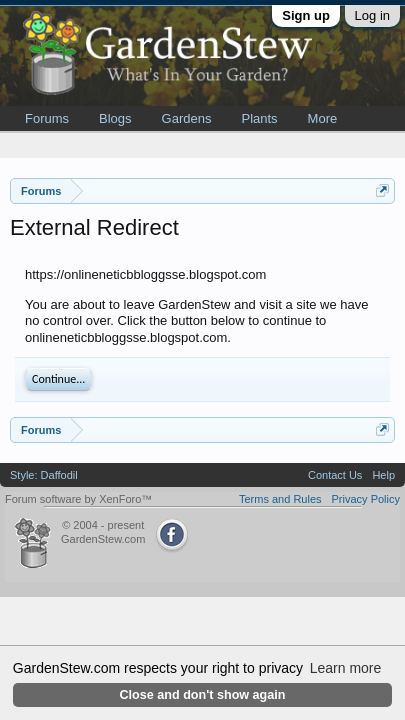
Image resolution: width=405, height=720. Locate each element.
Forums (47, 118)
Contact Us (335, 475)
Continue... (58, 379)
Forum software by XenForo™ (78, 499)
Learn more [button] (346, 668)
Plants (259, 118)
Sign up (306, 15)
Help (383, 475)
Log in (372, 15)
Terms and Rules (280, 499)
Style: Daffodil (44, 475)
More (323, 118)
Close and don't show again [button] (202, 695)
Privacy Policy (366, 499)
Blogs (115, 118)
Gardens (187, 118)
